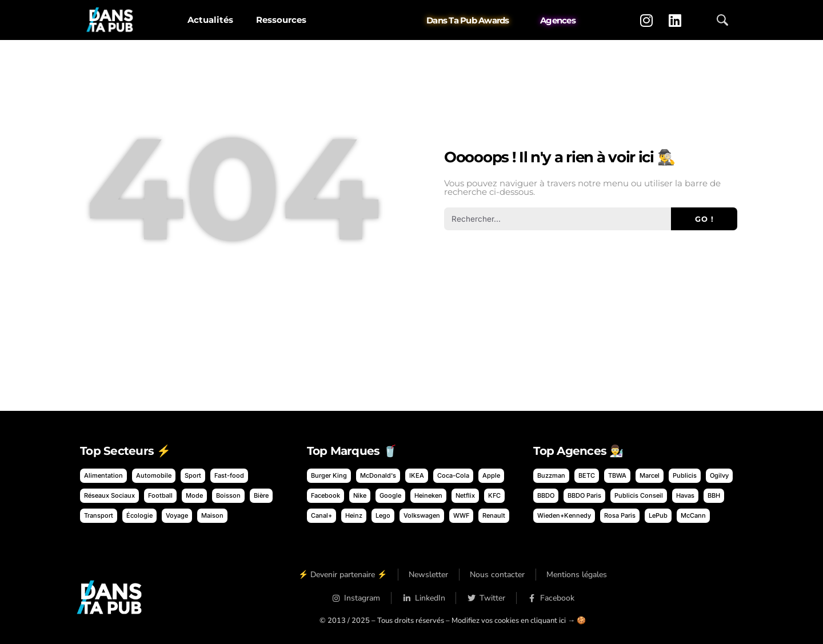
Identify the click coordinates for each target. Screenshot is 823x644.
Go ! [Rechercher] (704, 219)
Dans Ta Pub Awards (468, 20)
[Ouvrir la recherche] (722, 20)
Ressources (281, 20)
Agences (558, 20)
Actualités (210, 20)
